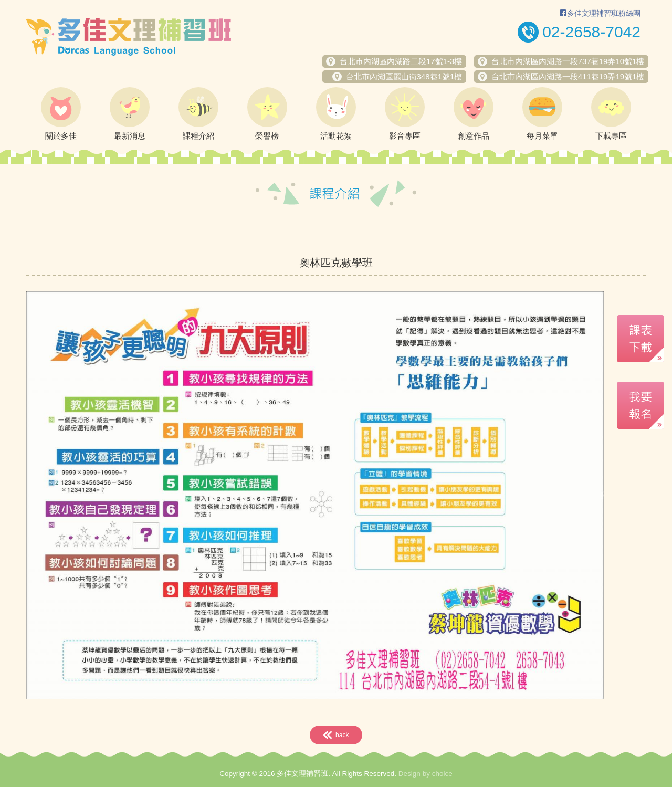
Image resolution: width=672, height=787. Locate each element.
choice (442, 774)
